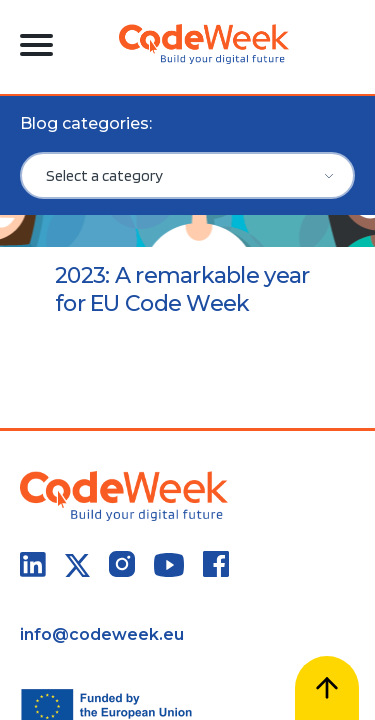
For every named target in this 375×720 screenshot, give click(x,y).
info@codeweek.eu (102, 634)
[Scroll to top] (327, 688)
